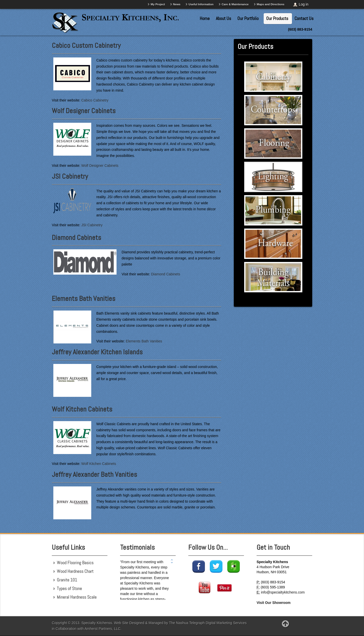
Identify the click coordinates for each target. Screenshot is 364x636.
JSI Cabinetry (70, 176)
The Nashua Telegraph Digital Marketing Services (208, 623)
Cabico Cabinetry (95, 100)
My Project (158, 4)
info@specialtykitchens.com (283, 592)
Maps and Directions (271, 4)
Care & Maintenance (235, 4)
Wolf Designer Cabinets (84, 111)
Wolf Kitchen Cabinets (82, 409)
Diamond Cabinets (76, 238)
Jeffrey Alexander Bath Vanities (94, 474)
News (177, 4)
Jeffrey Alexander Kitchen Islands (97, 352)
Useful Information (201, 4)
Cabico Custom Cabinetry (86, 45)
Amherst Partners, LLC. (103, 629)
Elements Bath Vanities (84, 299)
